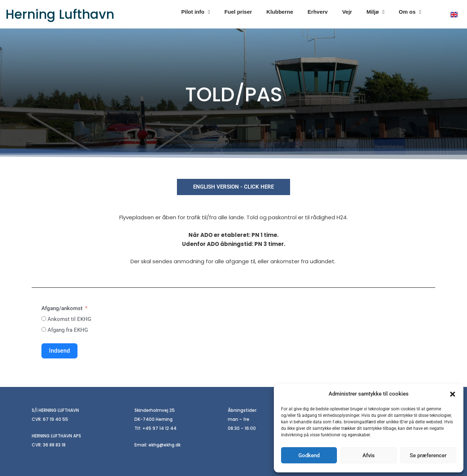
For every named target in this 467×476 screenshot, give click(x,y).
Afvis (369, 455)
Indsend (59, 351)
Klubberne (280, 12)
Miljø (375, 12)
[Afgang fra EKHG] (44, 329)
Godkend (309, 455)
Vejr (347, 12)
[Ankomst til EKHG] (44, 319)
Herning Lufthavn (60, 14)
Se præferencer (428, 455)
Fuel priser (238, 12)
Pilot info (196, 12)
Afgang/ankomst (62, 308)
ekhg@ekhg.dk (164, 445)
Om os (410, 12)
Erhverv (318, 12)
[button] (453, 394)
